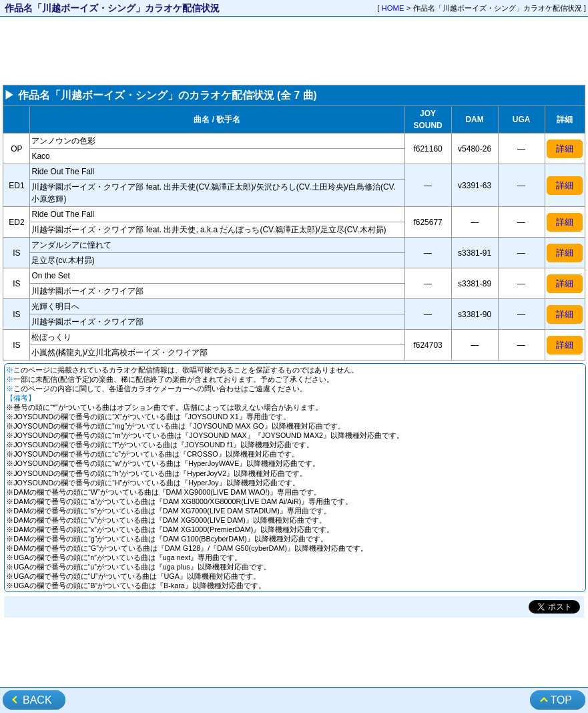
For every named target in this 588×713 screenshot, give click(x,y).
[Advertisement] (294, 51)
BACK (37, 700)
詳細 (565, 149)
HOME (393, 8)
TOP (561, 700)
